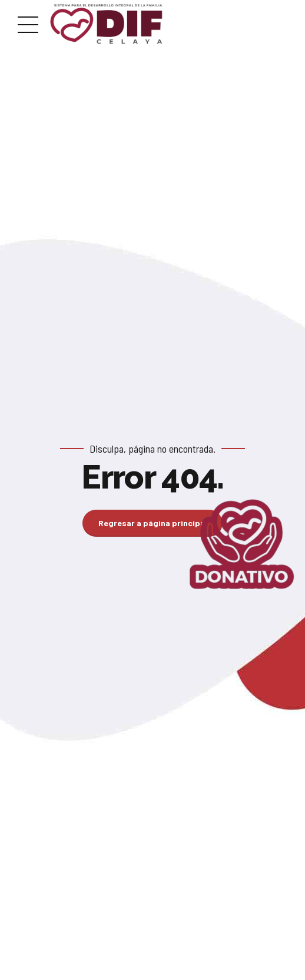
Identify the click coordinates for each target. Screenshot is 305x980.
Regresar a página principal (153, 523)
